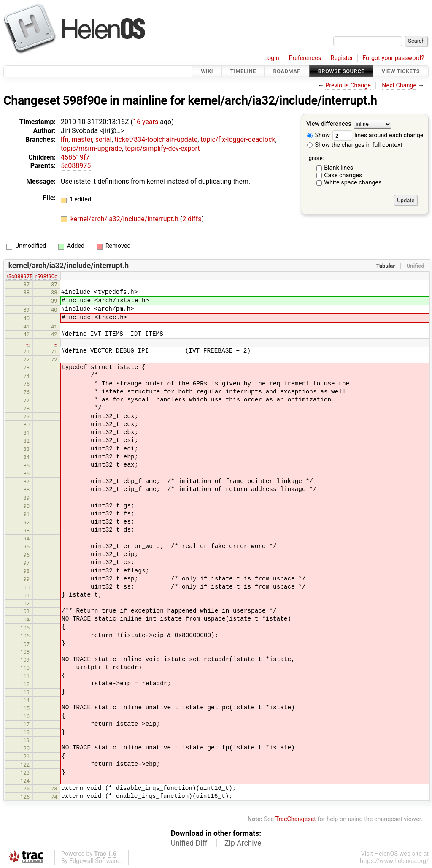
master (82, 140)
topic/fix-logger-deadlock (238, 140)
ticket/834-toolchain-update (156, 140)
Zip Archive (243, 843)
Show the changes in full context (355, 145)
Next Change (399, 85)
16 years (146, 122)
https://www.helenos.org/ (394, 861)
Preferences (305, 58)
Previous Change (348, 85)
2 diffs (192, 219)
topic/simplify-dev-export (162, 148)
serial (104, 140)
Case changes (343, 175)
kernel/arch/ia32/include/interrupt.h (282, 100)
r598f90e (46, 276)
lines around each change (378, 135)
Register (342, 58)
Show (319, 135)
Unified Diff (189, 843)
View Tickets (401, 71)
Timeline (243, 71)
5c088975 (76, 166)
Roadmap (287, 71)
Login (272, 58)
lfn (65, 140)
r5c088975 (19, 276)
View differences (329, 124)
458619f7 (75, 157)
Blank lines (339, 168)
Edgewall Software (94, 861)
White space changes (353, 183)
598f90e (85, 100)
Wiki (207, 71)
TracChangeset (296, 819)
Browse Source (341, 71)
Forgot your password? (393, 58)
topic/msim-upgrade (91, 148)
